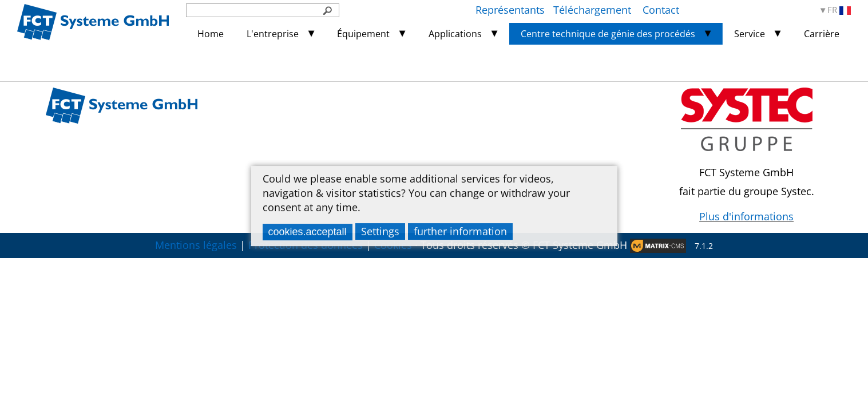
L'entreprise (273, 34)
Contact (661, 10)
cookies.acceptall (308, 232)
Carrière (822, 34)
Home (211, 34)
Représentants (510, 10)
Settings (380, 231)
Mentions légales (196, 245)
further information (460, 231)
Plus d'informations (746, 216)
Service (750, 34)
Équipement (363, 34)
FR (839, 10)
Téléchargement (594, 10)
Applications (455, 34)
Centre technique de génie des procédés (608, 34)
